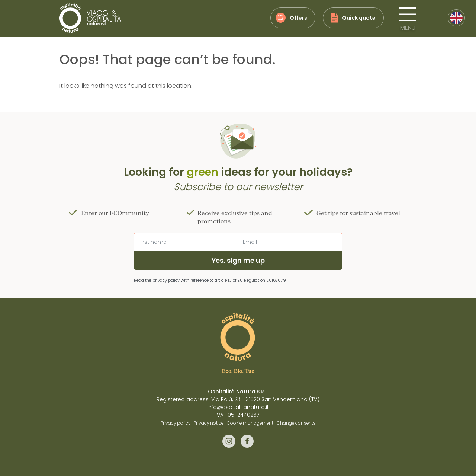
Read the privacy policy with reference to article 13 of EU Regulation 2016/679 (210, 280)
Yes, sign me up (238, 260)
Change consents (296, 423)
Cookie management (250, 423)
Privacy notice (209, 423)
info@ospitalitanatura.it (238, 407)
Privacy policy (176, 423)
